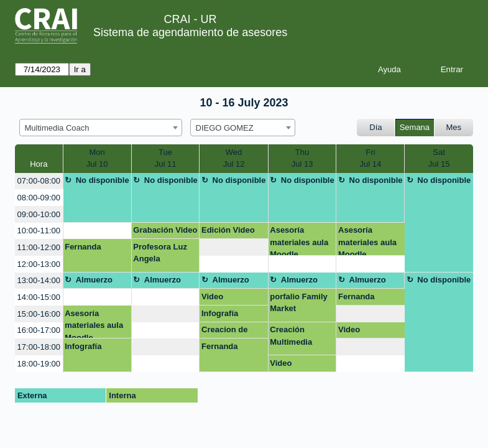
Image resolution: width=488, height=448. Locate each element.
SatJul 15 (439, 158)
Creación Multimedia (291, 336)
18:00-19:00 (39, 364)
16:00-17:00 (39, 330)
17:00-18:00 (39, 347)
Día (375, 127)
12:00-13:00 (39, 264)
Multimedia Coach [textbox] (57, 128)
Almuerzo (94, 280)
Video (212, 296)
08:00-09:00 (39, 198)
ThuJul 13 (302, 158)
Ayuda (389, 69)
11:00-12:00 (39, 247)
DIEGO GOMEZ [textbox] (225, 128)
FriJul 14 (370, 158)
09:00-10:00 (39, 214)
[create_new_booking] (97, 231)
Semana (415, 127)
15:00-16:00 (39, 314)
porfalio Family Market (298, 303)
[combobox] (101, 128)
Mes (454, 127)
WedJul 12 (234, 158)
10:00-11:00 (39, 231)
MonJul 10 (97, 158)
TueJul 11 (166, 158)
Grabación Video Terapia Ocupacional (165, 232)
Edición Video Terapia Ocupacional (228, 232)
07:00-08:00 (39, 181)
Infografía (220, 313)
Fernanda (83, 247)
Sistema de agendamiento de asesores (190, 32)
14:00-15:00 (39, 297)
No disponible (103, 180)
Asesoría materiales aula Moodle (299, 240)
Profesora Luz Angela (160, 253)
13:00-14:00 (39, 280)
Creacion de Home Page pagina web (224, 332)
